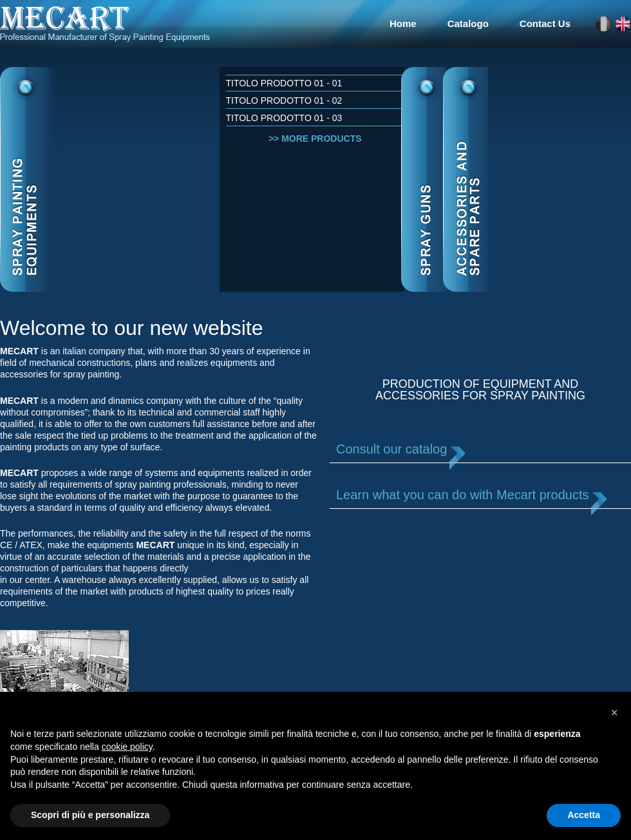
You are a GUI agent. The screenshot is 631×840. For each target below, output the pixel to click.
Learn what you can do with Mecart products (462, 495)
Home (403, 24)
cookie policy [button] (127, 747)
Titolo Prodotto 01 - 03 (284, 118)
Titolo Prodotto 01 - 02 (284, 100)
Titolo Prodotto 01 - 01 (284, 83)
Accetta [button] (584, 815)
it (604, 24)
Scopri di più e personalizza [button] (90, 815)
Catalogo (468, 24)
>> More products (315, 138)
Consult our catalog (391, 449)
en (623, 24)
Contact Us (545, 24)
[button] (614, 712)
